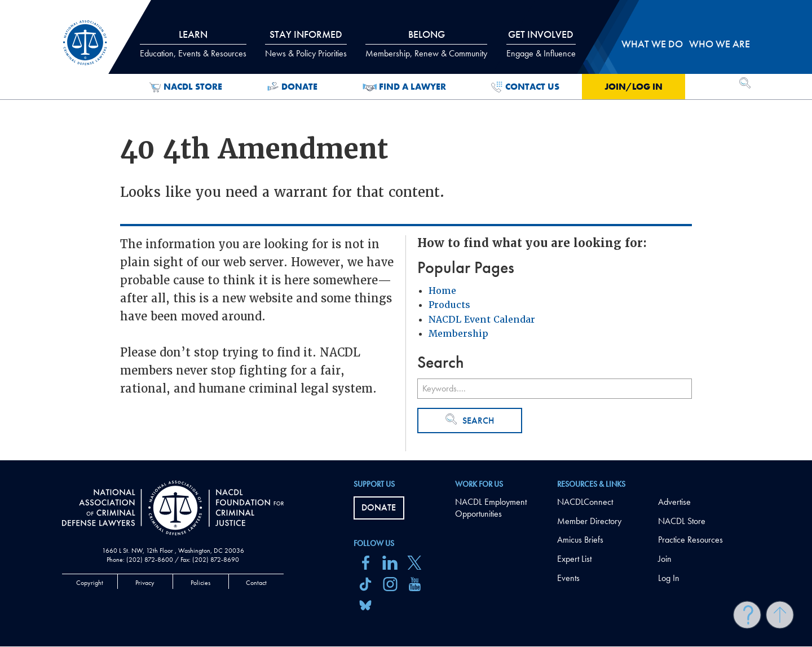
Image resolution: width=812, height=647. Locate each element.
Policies (200, 583)
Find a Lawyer (405, 87)
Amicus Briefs (580, 540)
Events (568, 578)
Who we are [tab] (720, 44)
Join (665, 559)
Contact (256, 583)
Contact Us (525, 87)
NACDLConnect (585, 502)
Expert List (574, 559)
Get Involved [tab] (541, 43)
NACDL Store (186, 87)
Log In (669, 578)
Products (449, 305)
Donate (292, 87)
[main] (406, 230)
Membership (458, 334)
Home (442, 291)
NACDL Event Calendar (482, 320)
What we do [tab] (652, 44)
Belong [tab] (426, 43)
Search (470, 420)
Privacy (145, 583)
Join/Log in (634, 87)
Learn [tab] (193, 43)
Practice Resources (690, 540)
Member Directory (589, 521)
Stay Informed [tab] (306, 43)
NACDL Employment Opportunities (491, 508)
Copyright (90, 583)
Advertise (674, 502)
